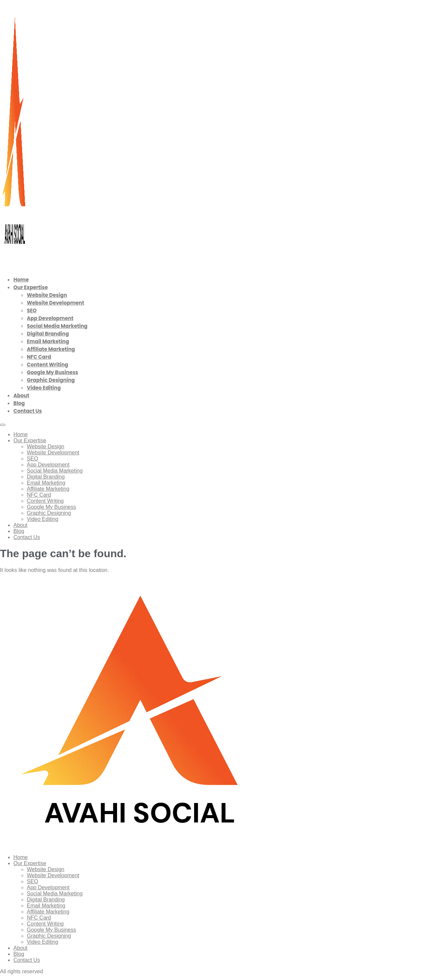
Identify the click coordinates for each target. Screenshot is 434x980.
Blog (19, 403)
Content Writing (47, 365)
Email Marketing (48, 341)
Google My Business (52, 372)
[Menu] (3, 425)
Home (21, 280)
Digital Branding (48, 334)
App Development (50, 318)
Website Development (56, 303)
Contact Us (28, 411)
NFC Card (39, 357)
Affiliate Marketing (51, 349)
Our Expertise (31, 287)
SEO (32, 310)
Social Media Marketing (57, 326)
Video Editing (44, 388)
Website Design (47, 295)
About (21, 395)
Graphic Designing (51, 380)
